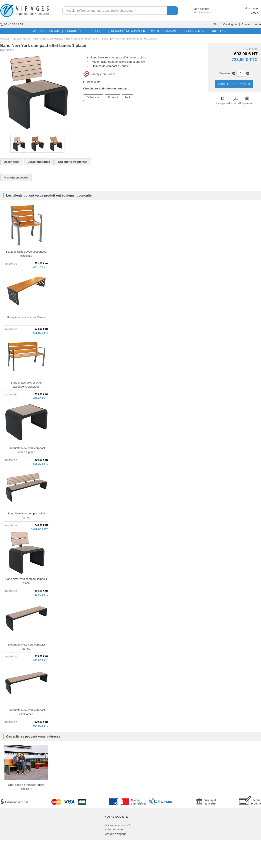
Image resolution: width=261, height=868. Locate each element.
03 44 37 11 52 (12, 24)
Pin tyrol (113, 97)
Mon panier (252, 8)
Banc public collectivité (49, 39)
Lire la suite (93, 82)
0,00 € (255, 13)
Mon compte (198, 9)
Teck (128, 97)
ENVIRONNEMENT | (195, 31)
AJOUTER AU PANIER (234, 84)
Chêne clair (93, 97)
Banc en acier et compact (82, 39)
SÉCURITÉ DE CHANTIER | (129, 31)
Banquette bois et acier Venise (26, 317)
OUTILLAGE (219, 31)
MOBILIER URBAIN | (164, 31)
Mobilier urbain (22, 39)
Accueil (5, 39)
